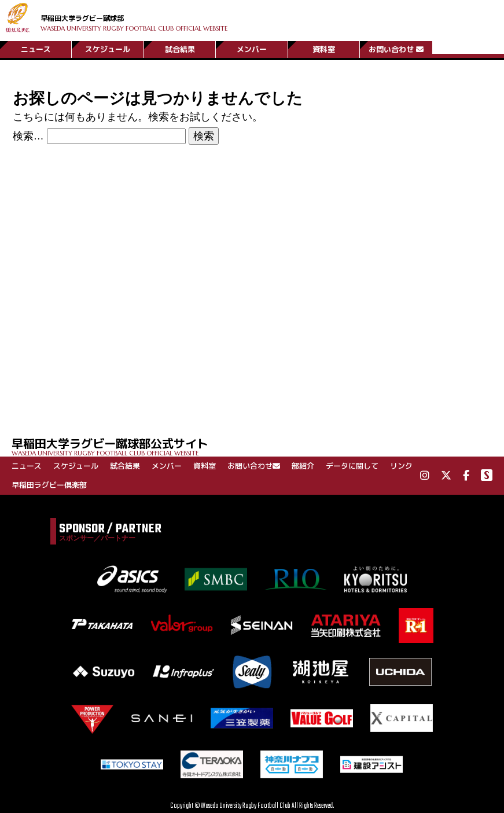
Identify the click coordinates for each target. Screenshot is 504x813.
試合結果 (180, 48)
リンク (401, 466)
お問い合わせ (396, 48)
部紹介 (303, 466)
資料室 (324, 48)
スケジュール (108, 48)
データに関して (352, 466)
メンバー (252, 48)
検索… (28, 136)
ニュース (36, 48)
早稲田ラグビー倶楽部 (49, 485)
